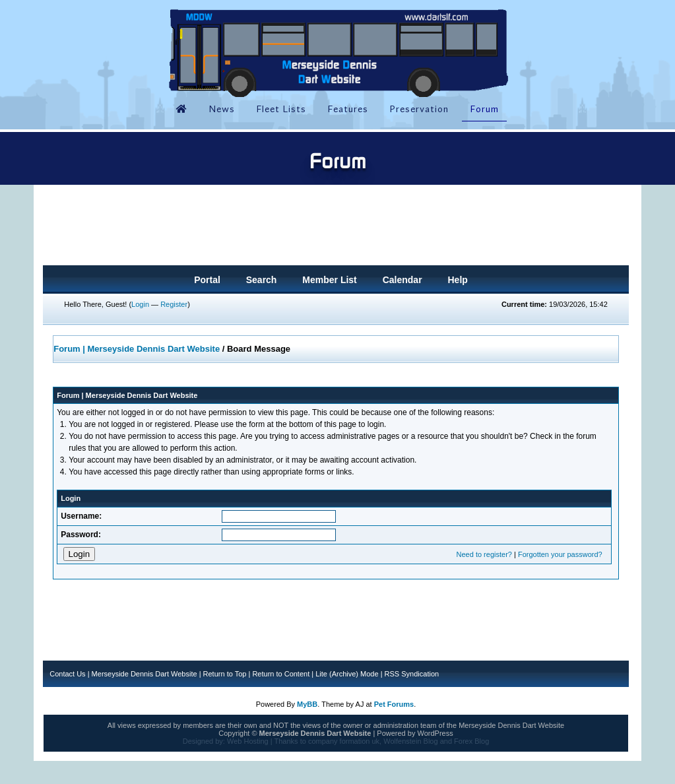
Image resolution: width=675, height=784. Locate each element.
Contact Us (67, 674)
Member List (329, 280)
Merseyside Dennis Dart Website (145, 674)
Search (262, 280)
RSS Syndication (412, 674)
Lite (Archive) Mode (347, 674)
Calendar (402, 280)
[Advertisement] (336, 229)
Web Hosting (248, 741)
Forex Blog (471, 741)
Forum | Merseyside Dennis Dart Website (137, 349)
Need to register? (484, 554)
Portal (207, 280)
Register (174, 304)
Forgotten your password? (560, 554)
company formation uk (344, 741)
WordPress (435, 733)
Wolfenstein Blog (410, 741)
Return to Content (281, 674)
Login (140, 304)
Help (457, 280)
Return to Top (225, 674)
